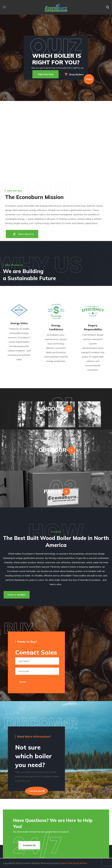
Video (89, 79)
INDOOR (52, 409)
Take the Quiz (45, 74)
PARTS (52, 491)
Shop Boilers (74, 74)
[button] (108, 7)
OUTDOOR (52, 450)
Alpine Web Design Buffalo (74, 863)
